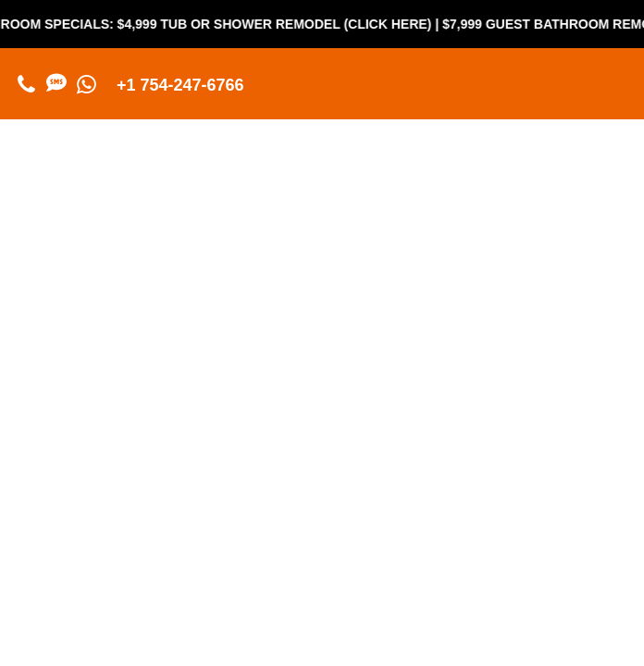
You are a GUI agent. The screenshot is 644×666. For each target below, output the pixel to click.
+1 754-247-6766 (180, 85)
